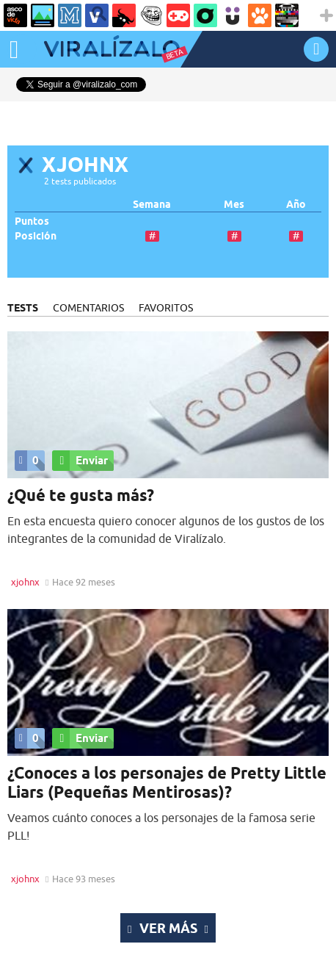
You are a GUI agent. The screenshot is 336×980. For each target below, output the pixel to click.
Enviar (80, 461)
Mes (234, 205)
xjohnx (25, 582)
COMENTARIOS (88, 308)
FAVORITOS (166, 308)
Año (296, 205)
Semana (152, 205)
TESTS (23, 308)
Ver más (168, 928)
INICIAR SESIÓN (316, 49)
